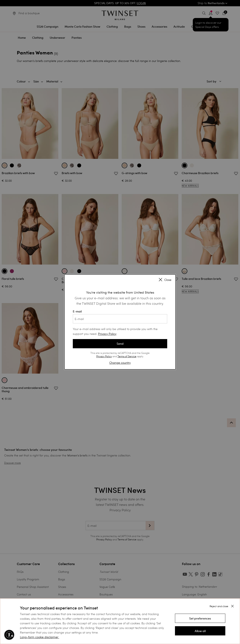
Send (120, 344)
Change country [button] (120, 363)
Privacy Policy (107, 334)
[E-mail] (120, 319)
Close (165, 280)
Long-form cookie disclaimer (39, 637)
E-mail (120, 316)
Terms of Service (127, 356)
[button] (200, 618)
